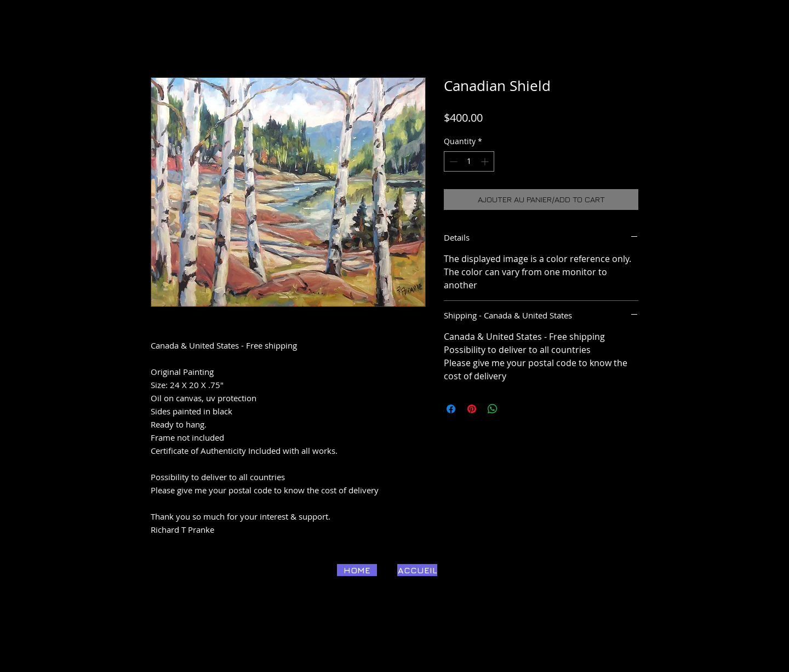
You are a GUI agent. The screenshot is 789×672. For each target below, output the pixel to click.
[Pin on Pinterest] (472, 409)
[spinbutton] (469, 161)
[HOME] (357, 570)
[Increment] (486, 161)
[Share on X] (513, 409)
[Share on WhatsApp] (493, 409)
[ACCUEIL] (417, 570)
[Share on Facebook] (451, 409)
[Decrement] (452, 161)
